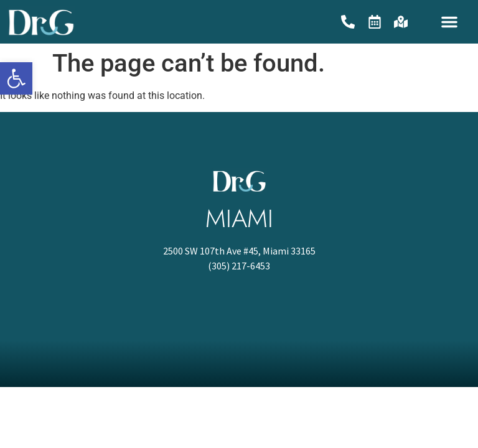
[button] (449, 22)
